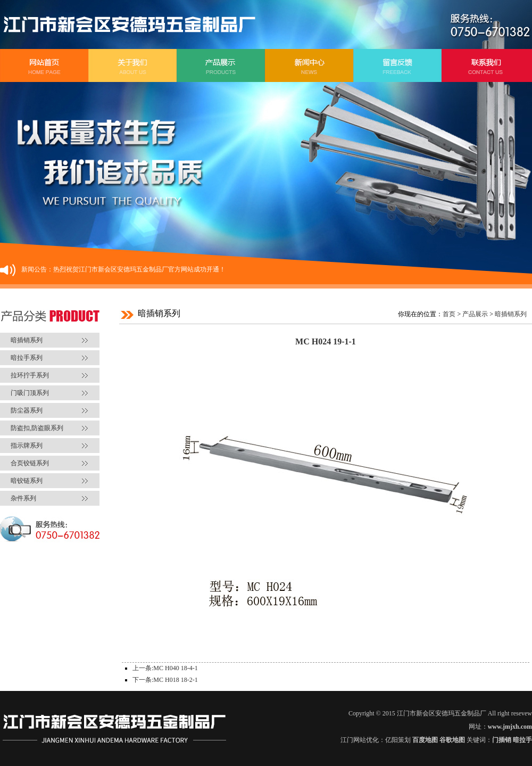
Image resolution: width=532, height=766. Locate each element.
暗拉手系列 (27, 358)
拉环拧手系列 (30, 375)
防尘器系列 (27, 410)
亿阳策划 (398, 740)
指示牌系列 (27, 446)
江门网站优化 (360, 740)
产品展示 (475, 314)
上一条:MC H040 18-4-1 (165, 668)
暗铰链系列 (27, 481)
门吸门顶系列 (30, 393)
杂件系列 (23, 498)
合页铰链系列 (30, 463)
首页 (449, 314)
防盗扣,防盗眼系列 (37, 428)
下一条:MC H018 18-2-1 (165, 680)
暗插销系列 (27, 340)
